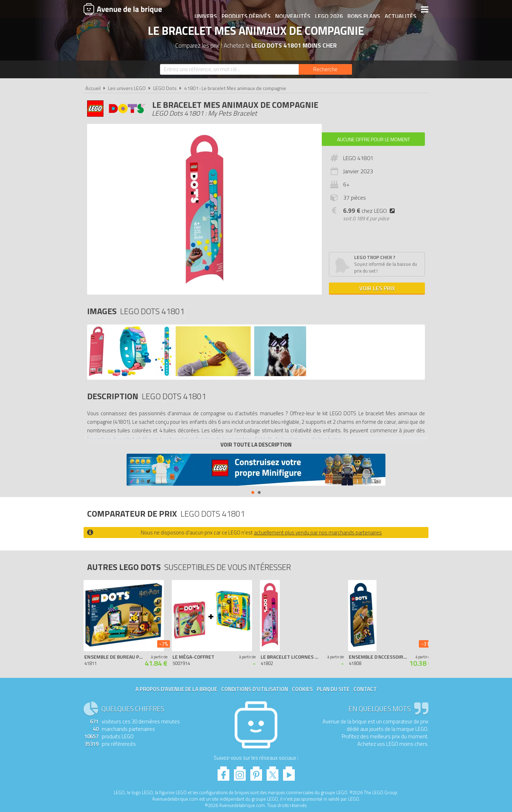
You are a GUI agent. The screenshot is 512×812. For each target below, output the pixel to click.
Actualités (397, 10)
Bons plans (360, 10)
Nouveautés (289, 10)
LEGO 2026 (325, 10)
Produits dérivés (242, 10)
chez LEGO (370, 211)
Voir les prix (377, 288)
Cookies (302, 689)
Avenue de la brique (123, 9)
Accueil (93, 88)
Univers (202, 10)
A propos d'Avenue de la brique (176, 689)
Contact (365, 689)
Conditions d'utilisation (255, 689)
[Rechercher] (325, 69)
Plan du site (333, 689)
